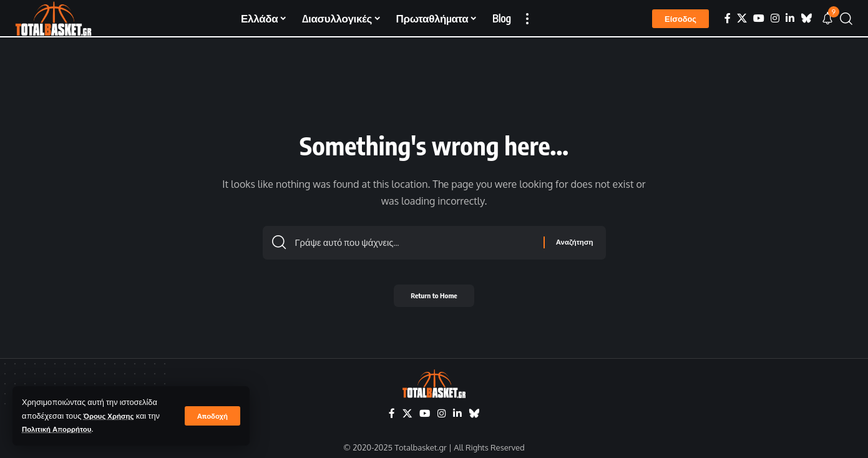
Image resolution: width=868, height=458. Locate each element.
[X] (742, 18)
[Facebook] (728, 18)
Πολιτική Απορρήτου (61, 429)
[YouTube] (759, 18)
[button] (212, 416)
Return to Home (434, 299)
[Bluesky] (806, 18)
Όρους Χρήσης (112, 416)
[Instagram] (775, 18)
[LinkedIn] (790, 18)
